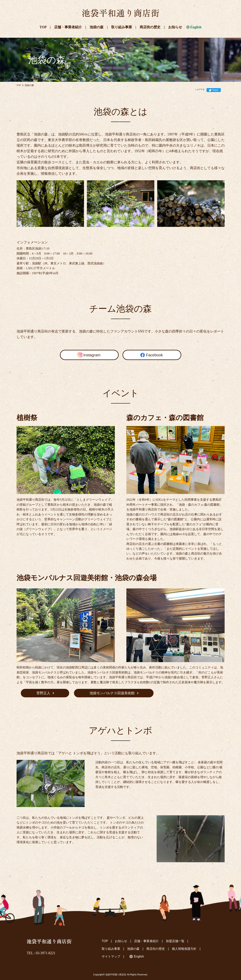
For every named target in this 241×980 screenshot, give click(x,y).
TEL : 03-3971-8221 (41, 953)
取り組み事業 (122, 27)
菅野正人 (43, 693)
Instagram (92, 355)
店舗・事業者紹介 (68, 27)
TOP (43, 27)
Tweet (215, 90)
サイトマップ (111, 956)
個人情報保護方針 (184, 949)
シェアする (200, 89)
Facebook (155, 355)
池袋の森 (97, 27)
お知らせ (175, 27)
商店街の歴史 (150, 27)
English (196, 27)
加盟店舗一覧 (175, 941)
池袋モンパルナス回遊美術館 (112, 693)
